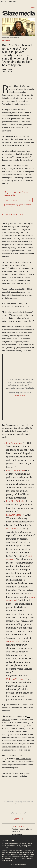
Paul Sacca (7, 69)
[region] (18, 852)
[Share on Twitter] (17, 812)
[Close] (35, 838)
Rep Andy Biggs (14, 515)
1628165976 (20, 395)
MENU (33, 7)
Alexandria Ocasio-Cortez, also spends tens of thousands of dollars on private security (18, 761)
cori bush (6, 41)
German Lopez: (14, 641)
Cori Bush (15, 86)
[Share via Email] (21, 812)
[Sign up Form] (18, 200)
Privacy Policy (22, 204)
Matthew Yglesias (15, 679)
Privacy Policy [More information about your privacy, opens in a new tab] (9, 860)
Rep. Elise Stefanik (15, 501)
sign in (4, 2)
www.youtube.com (19, 805)
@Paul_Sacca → (18, 833)
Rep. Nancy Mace (14, 443)
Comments (18, 818)
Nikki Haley (12, 528)
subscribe (13, 2)
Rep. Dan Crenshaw (15, 470)
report (5, 116)
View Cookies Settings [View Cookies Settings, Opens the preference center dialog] (18, 864)
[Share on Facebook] (12, 812)
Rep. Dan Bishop (9, 705)
